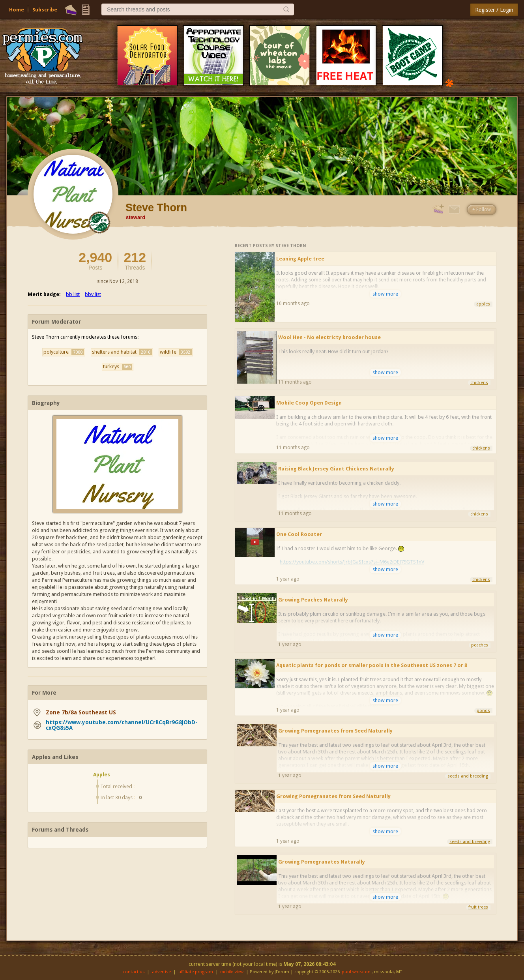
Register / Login (494, 10)
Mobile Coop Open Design (309, 403)
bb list (73, 294)
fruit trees (478, 907)
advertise (161, 972)
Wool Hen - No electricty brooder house (329, 337)
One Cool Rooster (299, 534)
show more (385, 294)
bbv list (93, 294)
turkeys (118, 367)
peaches (480, 645)
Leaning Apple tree (300, 259)
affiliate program (196, 972)
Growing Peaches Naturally (313, 600)
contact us (134, 972)
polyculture (64, 352)
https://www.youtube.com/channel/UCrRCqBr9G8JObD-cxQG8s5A (122, 725)
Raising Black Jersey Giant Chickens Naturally (336, 469)
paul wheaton (356, 972)
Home (17, 10)
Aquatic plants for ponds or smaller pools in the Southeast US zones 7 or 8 (372, 665)
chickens (479, 383)
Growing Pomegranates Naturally (322, 862)
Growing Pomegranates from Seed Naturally (335, 731)
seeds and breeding (468, 776)
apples (483, 304)
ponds (483, 711)
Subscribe (45, 10)
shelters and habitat (122, 352)
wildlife (176, 352)
